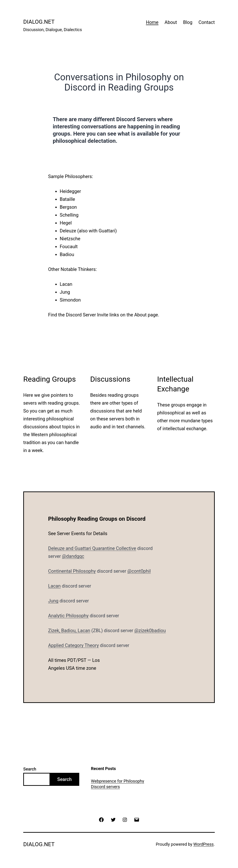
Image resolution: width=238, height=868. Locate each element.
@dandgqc (73, 556)
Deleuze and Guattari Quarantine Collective (92, 548)
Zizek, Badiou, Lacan (69, 631)
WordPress (203, 844)
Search (30, 769)
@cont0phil (139, 571)
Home (152, 22)
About (171, 22)
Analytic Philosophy (68, 616)
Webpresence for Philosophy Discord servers (117, 784)
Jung (53, 601)
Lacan (54, 586)
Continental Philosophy (72, 571)
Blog (188, 22)
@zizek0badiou (150, 631)
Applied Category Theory (73, 645)
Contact (207, 22)
